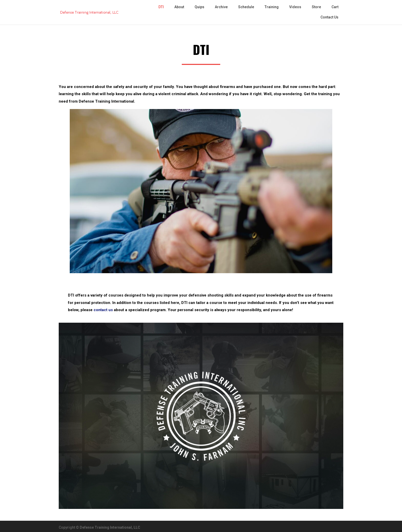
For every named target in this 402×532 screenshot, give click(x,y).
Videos (295, 7)
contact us (103, 310)
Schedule (246, 7)
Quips (199, 7)
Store (316, 7)
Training (272, 7)
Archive (221, 7)
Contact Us (329, 17)
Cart (335, 7)
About (179, 7)
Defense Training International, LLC (110, 527)
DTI (161, 7)
